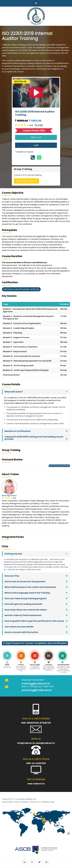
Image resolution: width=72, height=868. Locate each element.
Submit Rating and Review (59, 466)
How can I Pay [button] (12, 576)
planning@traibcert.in (37, 690)
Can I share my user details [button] (19, 627)
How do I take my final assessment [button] (23, 615)
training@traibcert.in (13, 567)
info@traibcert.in (26, 743)
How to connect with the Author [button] (21, 632)
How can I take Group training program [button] (26, 598)
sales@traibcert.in (45, 743)
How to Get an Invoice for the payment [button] (25, 582)
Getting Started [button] (13, 554)
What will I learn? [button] (14, 392)
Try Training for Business (26, 181)
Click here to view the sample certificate (21, 289)
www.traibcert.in (36, 784)
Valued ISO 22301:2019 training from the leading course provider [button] (34, 438)
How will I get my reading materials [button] (23, 604)
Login (36, 145)
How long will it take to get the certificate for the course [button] (34, 621)
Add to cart (36, 137)
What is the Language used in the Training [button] (27, 593)
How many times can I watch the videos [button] (26, 610)
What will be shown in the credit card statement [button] (30, 587)
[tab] (36, 392)
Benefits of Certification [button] (18, 431)
